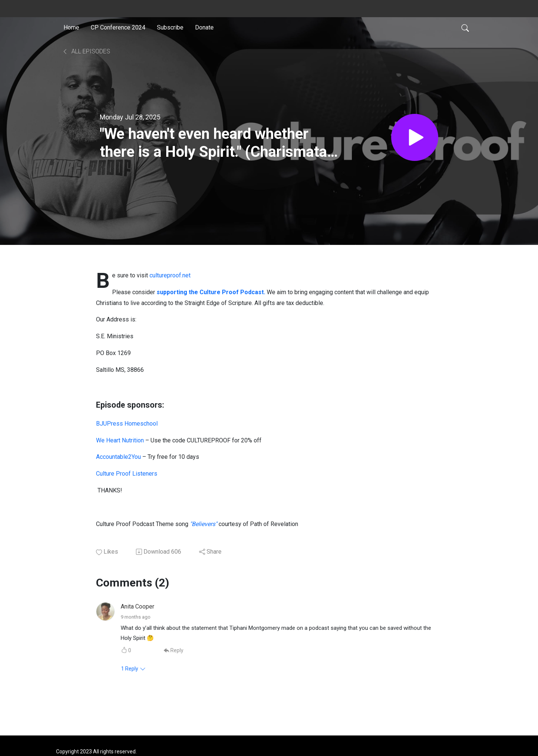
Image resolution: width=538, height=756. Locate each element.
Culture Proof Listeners (127, 474)
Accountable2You (118, 457)
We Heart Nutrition (120, 440)
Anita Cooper (137, 606)
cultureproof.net (170, 275)
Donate (204, 27)
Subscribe (170, 27)
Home (71, 27)
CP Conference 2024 (118, 27)
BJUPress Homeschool (127, 424)
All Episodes (86, 51)
